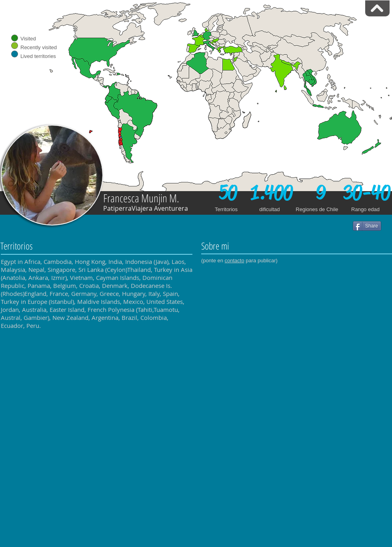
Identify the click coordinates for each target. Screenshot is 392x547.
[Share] (367, 226)
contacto (235, 261)
